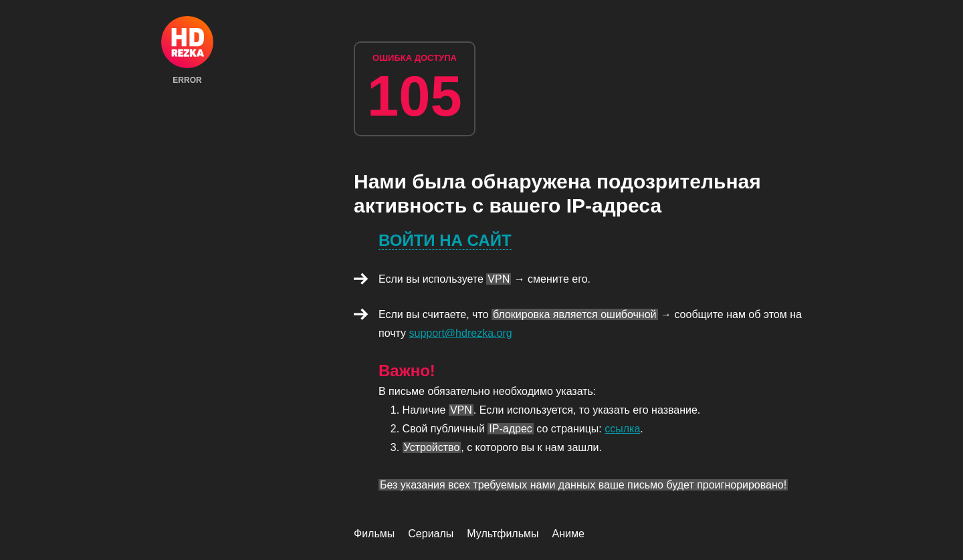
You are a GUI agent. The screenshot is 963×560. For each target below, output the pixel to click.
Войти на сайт (445, 240)
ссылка (622, 429)
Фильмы (374, 534)
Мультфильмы (503, 534)
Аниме (568, 534)
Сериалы (431, 534)
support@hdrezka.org (461, 333)
